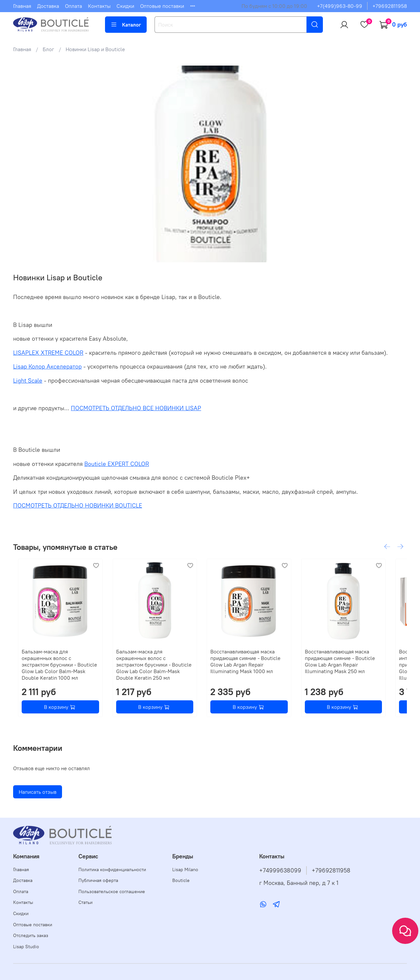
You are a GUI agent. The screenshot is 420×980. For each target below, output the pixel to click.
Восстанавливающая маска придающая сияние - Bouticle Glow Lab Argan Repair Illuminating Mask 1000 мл (260, 668)
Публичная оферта (98, 880)
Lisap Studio (26, 947)
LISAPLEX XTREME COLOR (48, 353)
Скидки (125, 6)
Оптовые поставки (162, 6)
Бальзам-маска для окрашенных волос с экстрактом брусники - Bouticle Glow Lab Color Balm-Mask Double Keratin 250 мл (157, 668)
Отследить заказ (31, 935)
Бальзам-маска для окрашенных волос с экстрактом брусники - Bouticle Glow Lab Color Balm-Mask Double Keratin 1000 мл (56, 668)
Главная (22, 6)
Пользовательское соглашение (112, 891)
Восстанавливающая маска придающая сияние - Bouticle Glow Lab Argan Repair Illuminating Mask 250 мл (361, 668)
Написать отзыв (38, 798)
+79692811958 (390, 6)
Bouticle (181, 880)
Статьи (85, 902)
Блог (48, 49)
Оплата (73, 6)
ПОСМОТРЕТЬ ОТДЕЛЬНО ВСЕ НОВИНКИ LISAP (136, 408)
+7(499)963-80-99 (340, 6)
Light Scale (28, 381)
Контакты (99, 6)
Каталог (126, 25)
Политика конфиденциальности (112, 870)
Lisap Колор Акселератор (47, 367)
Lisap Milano (185, 870)
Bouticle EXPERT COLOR (117, 464)
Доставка (48, 6)
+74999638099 (280, 870)
